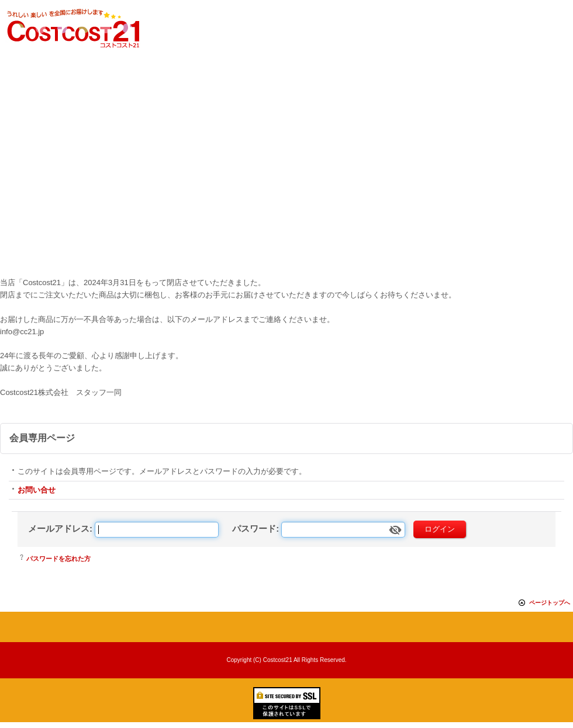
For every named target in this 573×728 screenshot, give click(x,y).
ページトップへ (550, 603)
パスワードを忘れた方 (58, 559)
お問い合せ (37, 490)
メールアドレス (59, 528)
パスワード (254, 528)
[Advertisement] (286, 186)
